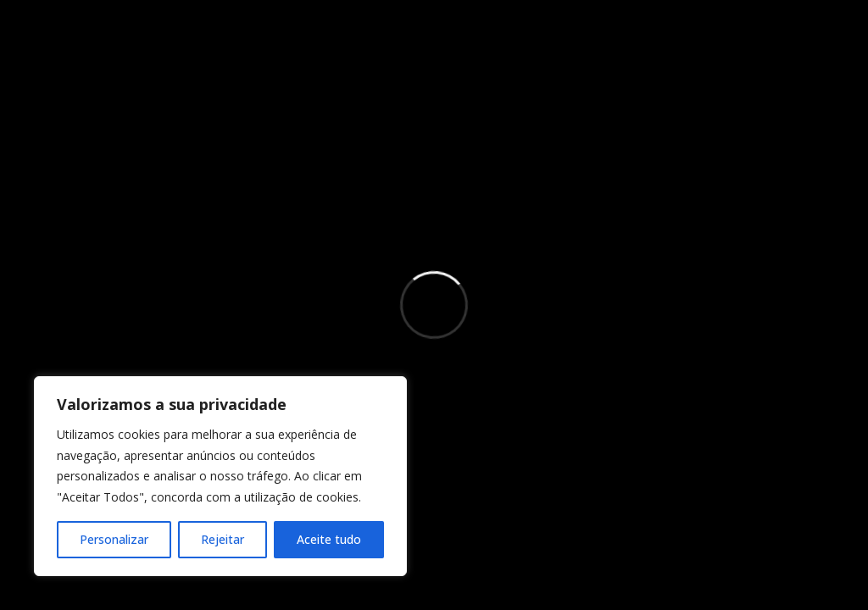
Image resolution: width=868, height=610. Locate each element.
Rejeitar (223, 539)
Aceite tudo (329, 539)
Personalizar (114, 539)
